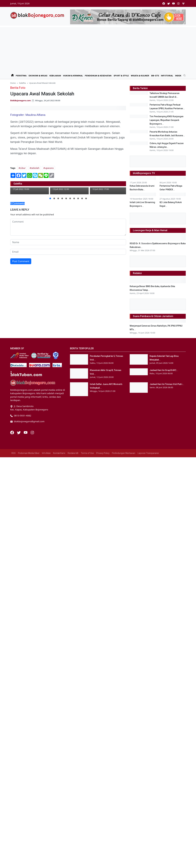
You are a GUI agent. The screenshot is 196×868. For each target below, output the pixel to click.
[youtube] (173, 3)
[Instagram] (32, 655)
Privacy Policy (103, 676)
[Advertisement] (98, 49)
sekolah (35, 168)
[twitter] (169, 3)
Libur (23, 168)
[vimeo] (183, 3)
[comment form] (68, 227)
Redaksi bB (73, 676)
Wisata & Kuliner (140, 76)
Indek (178, 76)
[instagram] (178, 3)
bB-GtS (155, 76)
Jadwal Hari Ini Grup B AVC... (164, 593)
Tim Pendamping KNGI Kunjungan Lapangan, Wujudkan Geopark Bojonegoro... (167, 136)
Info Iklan (46, 676)
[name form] (68, 242)
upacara (49, 168)
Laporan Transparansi (148, 676)
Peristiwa (21, 76)
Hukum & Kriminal (73, 76)
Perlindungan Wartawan (124, 676)
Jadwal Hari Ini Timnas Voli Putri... (167, 607)
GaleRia (22, 83)
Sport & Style (121, 76)
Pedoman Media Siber (29, 676)
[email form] (68, 252)
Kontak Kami (59, 676)
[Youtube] (26, 655)
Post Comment (21, 261)
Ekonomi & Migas (38, 76)
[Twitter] (19, 655)
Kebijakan (55, 76)
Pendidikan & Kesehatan (98, 76)
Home (13, 83)
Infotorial (167, 76)
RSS (14, 676)
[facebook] (164, 3)
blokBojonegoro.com (21, 100)
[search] (183, 76)
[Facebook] (12, 655)
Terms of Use (87, 676)
